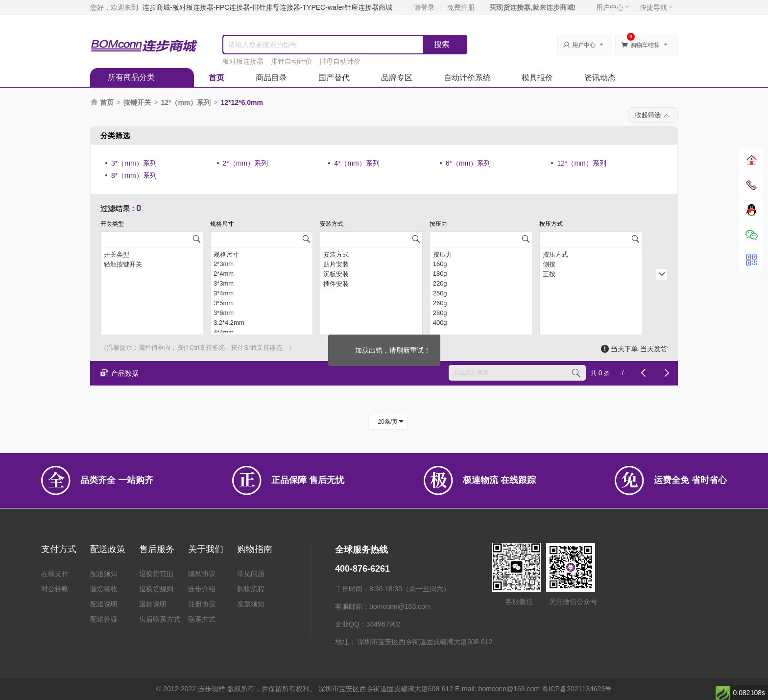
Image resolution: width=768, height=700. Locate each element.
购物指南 (255, 549)
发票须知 (251, 604)
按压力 (481, 254)
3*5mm (262, 303)
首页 (216, 78)
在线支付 (55, 574)
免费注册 (461, 7)
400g (481, 323)
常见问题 (251, 574)
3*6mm (262, 313)
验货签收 (104, 589)
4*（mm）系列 (357, 163)
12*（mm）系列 (186, 102)
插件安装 (371, 284)
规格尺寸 (262, 254)
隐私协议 (202, 574)
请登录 (424, 7)
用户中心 (612, 7)
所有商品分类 (131, 77)
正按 (591, 274)
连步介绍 (202, 589)
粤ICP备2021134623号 (577, 689)
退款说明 (153, 604)
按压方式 (591, 254)
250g (481, 293)
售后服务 (157, 549)
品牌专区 (397, 78)
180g (481, 274)
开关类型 (152, 254)
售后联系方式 (160, 619)
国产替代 (334, 78)
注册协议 (202, 604)
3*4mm (262, 293)
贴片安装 (371, 264)
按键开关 (137, 102)
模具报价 (537, 78)
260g (481, 303)
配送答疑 (104, 619)
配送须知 (104, 574)
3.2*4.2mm (262, 323)
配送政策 (108, 549)
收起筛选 (653, 115)
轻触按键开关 (152, 264)
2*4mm (262, 274)
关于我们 (206, 549)
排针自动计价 (291, 61)
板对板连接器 (243, 61)
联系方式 (202, 619)
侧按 (591, 264)
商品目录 (271, 78)
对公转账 (55, 589)
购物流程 (251, 589)
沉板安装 (371, 274)
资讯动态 (600, 78)
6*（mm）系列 (468, 163)
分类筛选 (115, 135)
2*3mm (262, 264)
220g (481, 284)
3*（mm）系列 (134, 163)
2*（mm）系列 (246, 163)
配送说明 (104, 604)
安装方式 (371, 254)
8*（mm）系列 (134, 175)
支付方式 (59, 549)
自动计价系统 (467, 78)
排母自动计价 (340, 61)
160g (481, 264)
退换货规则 (156, 589)
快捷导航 (656, 7)
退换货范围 (156, 574)
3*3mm (262, 284)
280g (481, 313)
